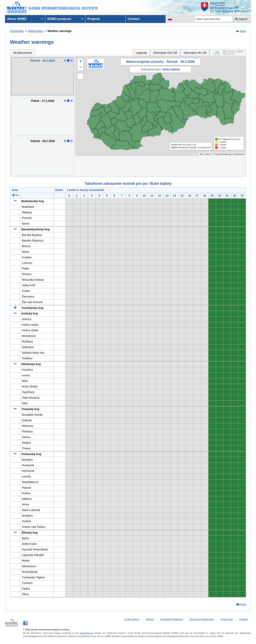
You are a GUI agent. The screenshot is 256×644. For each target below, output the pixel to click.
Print (243, 604)
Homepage (17, 31)
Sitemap (150, 619)
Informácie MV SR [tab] (195, 53)
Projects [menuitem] (94, 19)
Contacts (244, 619)
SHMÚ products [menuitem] (59, 19)
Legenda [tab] (141, 53)
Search (243, 19)
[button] (80, 62)
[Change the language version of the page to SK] (170, 19)
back (243, 31)
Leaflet (205, 154)
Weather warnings (60, 31)
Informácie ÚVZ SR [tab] (165, 53)
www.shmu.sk (86, 633)
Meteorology (36, 31)
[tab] (228, 53)
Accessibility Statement (172, 619)
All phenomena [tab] (22, 53)
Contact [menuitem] (134, 19)
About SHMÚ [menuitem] (17, 19)
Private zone (226, 619)
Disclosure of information (202, 619)
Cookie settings (131, 619)
